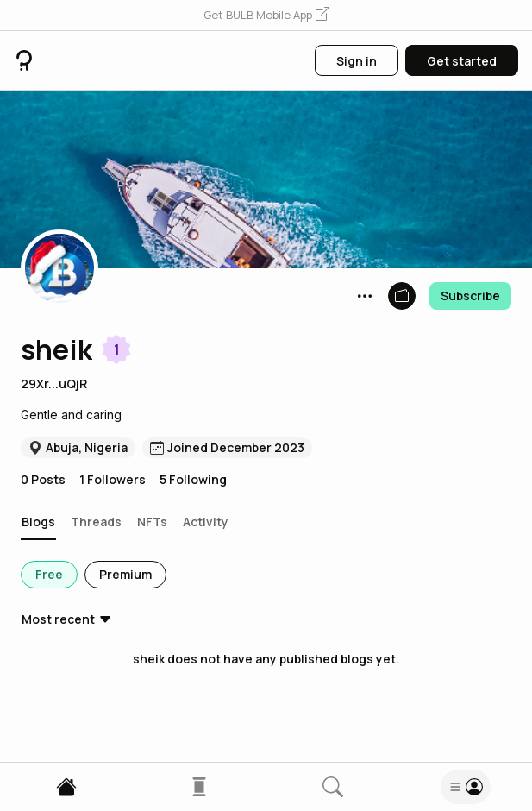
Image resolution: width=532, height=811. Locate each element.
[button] (266, 16)
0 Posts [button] (43, 479)
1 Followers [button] (113, 479)
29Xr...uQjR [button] (54, 383)
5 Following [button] (193, 479)
